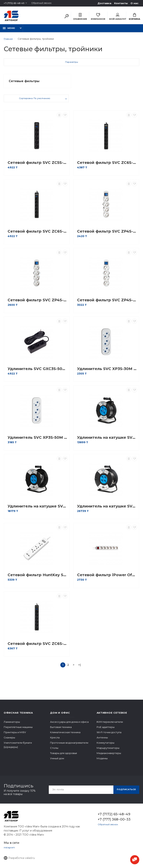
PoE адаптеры (106, 730)
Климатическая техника (65, 735)
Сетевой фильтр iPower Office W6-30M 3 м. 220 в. (107, 578)
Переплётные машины (18, 730)
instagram (10, 851)
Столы (54, 751)
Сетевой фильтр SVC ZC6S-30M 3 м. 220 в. (107, 166)
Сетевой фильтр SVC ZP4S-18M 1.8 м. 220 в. (107, 235)
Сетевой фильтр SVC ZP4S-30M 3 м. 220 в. (38, 303)
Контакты (121, 3)
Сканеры (9, 741)
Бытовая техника (61, 730)
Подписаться (125, 793)
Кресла (55, 741)
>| (80, 668)
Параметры (72, 65)
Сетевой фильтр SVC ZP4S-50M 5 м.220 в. (107, 303)
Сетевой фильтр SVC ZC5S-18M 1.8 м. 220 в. (38, 166)
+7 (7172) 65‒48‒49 (16, 3)
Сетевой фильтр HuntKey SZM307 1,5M (38, 578)
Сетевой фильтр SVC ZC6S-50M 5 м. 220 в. (38, 235)
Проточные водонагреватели (69, 746)
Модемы (102, 761)
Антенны (102, 741)
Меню (9, 30)
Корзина (135, 17)
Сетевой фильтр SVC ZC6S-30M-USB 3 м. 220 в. (38, 647)
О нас (134, 3)
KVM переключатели (110, 725)
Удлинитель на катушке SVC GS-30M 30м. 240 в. (38, 509)
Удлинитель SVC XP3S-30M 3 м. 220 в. (107, 372)
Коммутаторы (105, 746)
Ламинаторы (12, 725)
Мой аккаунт (118, 17)
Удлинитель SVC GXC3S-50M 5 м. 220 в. (38, 372)
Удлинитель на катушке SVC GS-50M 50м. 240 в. (107, 509)
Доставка (104, 3)
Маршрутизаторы (108, 751)
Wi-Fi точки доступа (109, 735)
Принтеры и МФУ (15, 735)
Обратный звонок (46, 3)
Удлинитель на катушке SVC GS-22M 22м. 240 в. (107, 441)
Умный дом (57, 761)
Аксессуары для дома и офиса (69, 725)
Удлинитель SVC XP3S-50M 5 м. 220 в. (38, 441)
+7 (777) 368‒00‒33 (114, 823)
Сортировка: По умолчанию (35, 102)
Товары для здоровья (63, 756)
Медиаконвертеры (109, 756)
